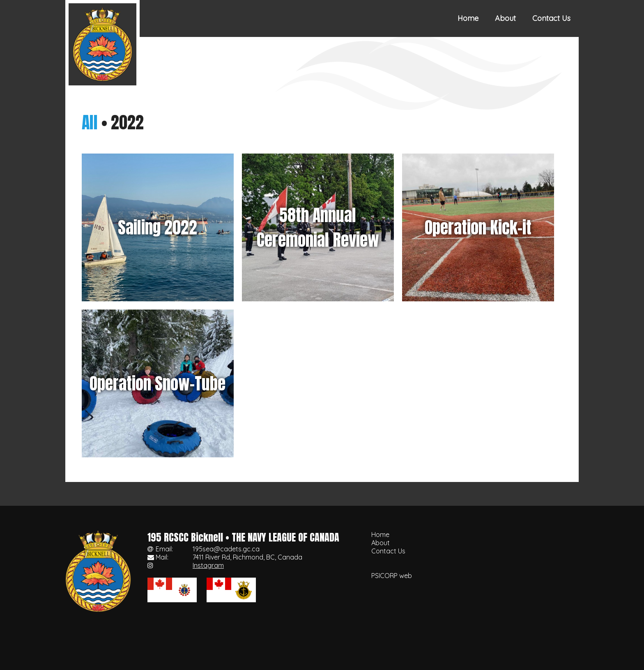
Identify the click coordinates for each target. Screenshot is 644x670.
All (90, 122)
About (505, 18)
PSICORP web (392, 576)
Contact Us (551, 18)
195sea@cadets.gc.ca (226, 549)
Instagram (208, 565)
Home (468, 18)
